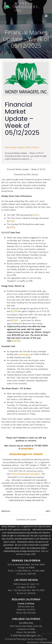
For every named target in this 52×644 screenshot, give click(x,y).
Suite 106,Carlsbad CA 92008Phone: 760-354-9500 (29, 629)
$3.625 (14, 320)
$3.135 (14, 311)
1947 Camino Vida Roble (21, 626)
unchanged (24, 354)
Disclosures (33, 642)
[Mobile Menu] (46, 16)
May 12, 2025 (24, 147)
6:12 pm (35, 147)
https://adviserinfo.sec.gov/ (26, 474)
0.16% (12, 221)
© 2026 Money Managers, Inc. (26, 635)
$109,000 (16, 341)
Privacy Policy (46, 642)
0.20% (12, 227)
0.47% (36, 215)
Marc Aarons (11, 147)
